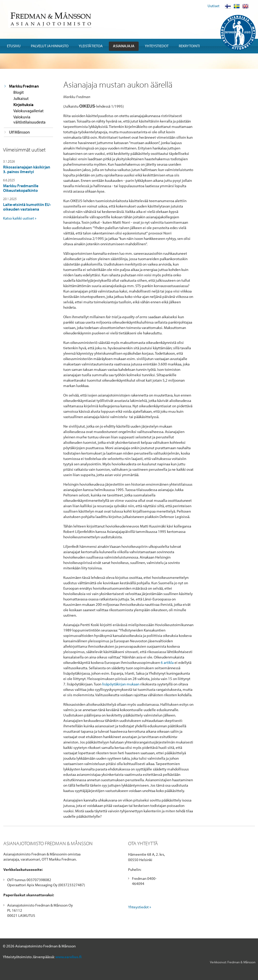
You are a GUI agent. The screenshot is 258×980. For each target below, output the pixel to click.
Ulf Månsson (19, 132)
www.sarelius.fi (68, 957)
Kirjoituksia (23, 105)
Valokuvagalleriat (28, 111)
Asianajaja (124, 46)
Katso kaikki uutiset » (20, 218)
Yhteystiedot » (140, 907)
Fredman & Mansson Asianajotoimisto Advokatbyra (51, 19)
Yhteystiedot (157, 46)
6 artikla (167, 662)
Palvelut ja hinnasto (50, 46)
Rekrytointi (189, 46)
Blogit (19, 92)
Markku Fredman (24, 86)
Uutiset (213, 6)
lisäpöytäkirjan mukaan (121, 684)
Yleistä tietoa (91, 46)
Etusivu (14, 46)
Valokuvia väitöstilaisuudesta (29, 119)
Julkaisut (21, 98)
